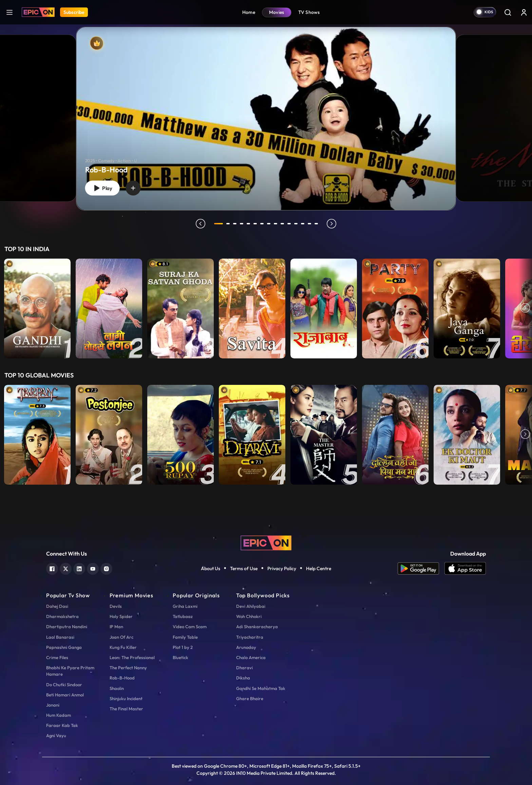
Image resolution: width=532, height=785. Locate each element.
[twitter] (66, 568)
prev (201, 224)
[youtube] (93, 568)
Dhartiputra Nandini (67, 627)
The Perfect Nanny (128, 668)
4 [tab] (242, 224)
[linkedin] (79, 568)
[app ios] (465, 568)
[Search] (508, 12)
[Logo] (38, 12)
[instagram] (106, 568)
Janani (53, 705)
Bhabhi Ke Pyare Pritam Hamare (70, 671)
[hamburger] (9, 12)
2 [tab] (228, 224)
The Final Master (126, 709)
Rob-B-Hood (122, 678)
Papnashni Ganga (64, 647)
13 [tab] (303, 224)
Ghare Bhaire (250, 698)
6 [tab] (255, 224)
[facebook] (52, 568)
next (331, 224)
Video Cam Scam (190, 627)
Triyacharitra (250, 637)
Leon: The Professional (132, 657)
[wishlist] (133, 188)
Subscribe (74, 12)
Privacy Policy (282, 568)
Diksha (243, 678)
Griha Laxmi (185, 606)
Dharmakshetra (62, 616)
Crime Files (57, 657)
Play (102, 188)
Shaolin (117, 688)
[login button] (524, 12)
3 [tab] (235, 224)
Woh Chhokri (249, 616)
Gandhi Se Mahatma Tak (261, 688)
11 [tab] (289, 224)
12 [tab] (296, 224)
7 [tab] (262, 224)
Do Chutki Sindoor (64, 685)
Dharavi (244, 668)
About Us (211, 568)
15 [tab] (316, 224)
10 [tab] (282, 224)
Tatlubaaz (183, 616)
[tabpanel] (266, 113)
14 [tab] (309, 224)
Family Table (185, 637)
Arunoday (246, 647)
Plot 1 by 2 (183, 647)
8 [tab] (269, 224)
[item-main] (37, 309)
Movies (277, 12)
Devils (116, 606)
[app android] (421, 568)
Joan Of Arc (121, 637)
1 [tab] (218, 224)
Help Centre (319, 568)
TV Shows (309, 12)
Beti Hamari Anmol (65, 695)
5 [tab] (248, 224)
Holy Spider (121, 616)
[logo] (266, 542)
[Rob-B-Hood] (266, 119)
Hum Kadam (59, 715)
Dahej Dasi (57, 606)
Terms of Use (244, 568)
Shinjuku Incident (126, 698)
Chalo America (251, 657)
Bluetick (180, 657)
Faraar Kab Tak (62, 725)
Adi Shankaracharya (257, 627)
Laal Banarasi (60, 637)
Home (249, 12)
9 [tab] (275, 224)
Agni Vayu (56, 735)
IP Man (116, 627)
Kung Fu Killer (123, 647)
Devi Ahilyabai (251, 606)
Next (525, 309)
